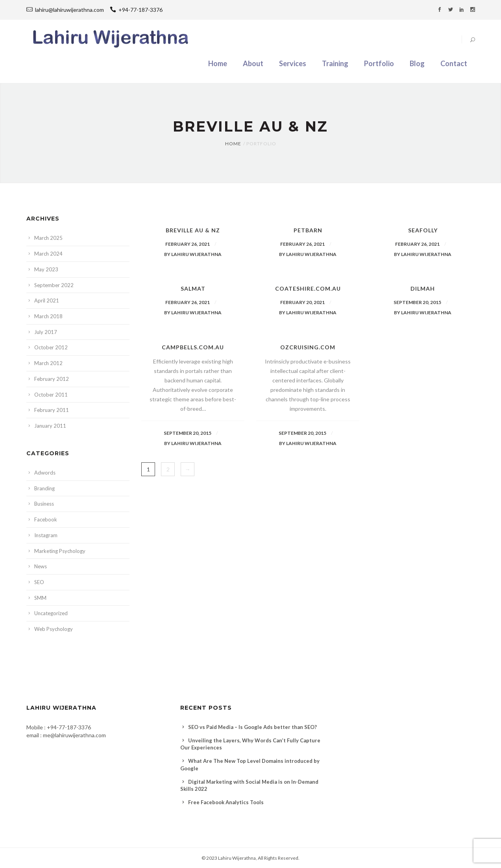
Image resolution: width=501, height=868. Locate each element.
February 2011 (52, 410)
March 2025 (48, 238)
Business (44, 504)
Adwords (45, 473)
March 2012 (48, 363)
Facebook (46, 519)
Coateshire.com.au (308, 288)
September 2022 (54, 285)
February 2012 (52, 379)
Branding (44, 488)
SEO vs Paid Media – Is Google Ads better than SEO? (252, 727)
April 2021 (47, 300)
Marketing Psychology (60, 551)
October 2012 (51, 347)
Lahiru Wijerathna (237, 858)
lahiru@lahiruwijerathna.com (69, 10)
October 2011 (51, 395)
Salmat (193, 288)
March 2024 (48, 254)
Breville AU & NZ (193, 230)
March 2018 (48, 316)
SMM (40, 598)
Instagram (46, 535)
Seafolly (423, 230)
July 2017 (46, 332)
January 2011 (50, 426)
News (41, 566)
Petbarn (308, 230)
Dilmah (423, 288)
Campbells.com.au (193, 347)
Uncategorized (51, 613)
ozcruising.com (308, 347)
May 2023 (46, 269)
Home (233, 144)
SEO (39, 582)
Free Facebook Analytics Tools (226, 802)
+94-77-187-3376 (136, 10)
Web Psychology (54, 629)
